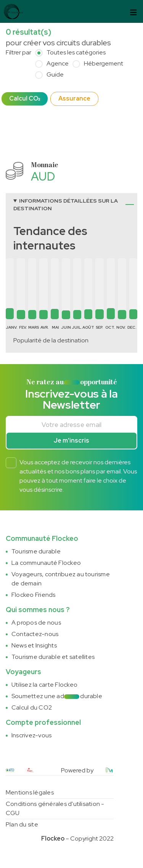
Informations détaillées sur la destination (66, 205)
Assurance (74, 98)
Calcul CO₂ (25, 98)
